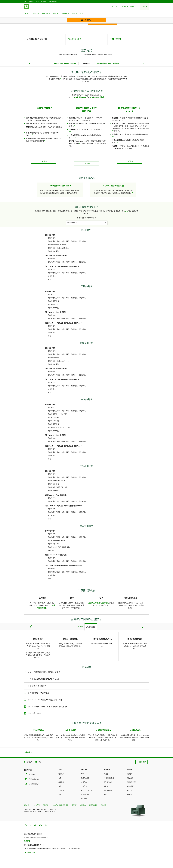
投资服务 (44, 2)
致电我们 (31, 786)
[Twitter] (26, 837)
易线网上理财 (85, 789)
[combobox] (87, 234)
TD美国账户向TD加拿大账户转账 (107, 75)
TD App (83, 785)
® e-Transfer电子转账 (65, 75)
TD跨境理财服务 (103, 742)
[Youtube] (40, 837)
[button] (108, 6)
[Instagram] (35, 837)
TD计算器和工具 (109, 789)
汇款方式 (84, 798)
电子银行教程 (108, 794)
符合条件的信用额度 (97, 109)
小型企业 (31, 2)
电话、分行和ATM (87, 802)
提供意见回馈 (32, 796)
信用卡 (36, 14)
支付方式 (84, 794)
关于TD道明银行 (53, 2)
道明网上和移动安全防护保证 (99, 614)
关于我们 (129, 785)
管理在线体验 (93, 816)
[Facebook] (31, 837)
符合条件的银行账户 (81, 109)
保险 (74, 14)
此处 (127, 223)
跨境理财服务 (85, 806)
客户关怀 (129, 802)
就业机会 (129, 806)
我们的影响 (130, 789)
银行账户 (61, 785)
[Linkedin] (46, 837)
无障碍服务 (46, 816)
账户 (27, 14)
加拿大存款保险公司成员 (61, 816)
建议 (82, 14)
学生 (105, 806)
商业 (37, 2)
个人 (25, 1)
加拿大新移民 (70, 742)
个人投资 (65, 14)
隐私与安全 (27, 816)
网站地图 (103, 816)
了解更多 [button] (44, 173)
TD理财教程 (135, 742)
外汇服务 (84, 810)
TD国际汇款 (86, 75)
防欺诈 (106, 798)
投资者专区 (130, 798)
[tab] (45, 51)
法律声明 (27, 764)
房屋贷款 (46, 14)
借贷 (56, 14)
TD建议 (106, 785)
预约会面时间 (32, 791)
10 (79, 155)
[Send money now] (86, 20)
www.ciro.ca (29, 864)
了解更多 (27, 853)
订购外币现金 (38, 742)
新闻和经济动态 (131, 794)
